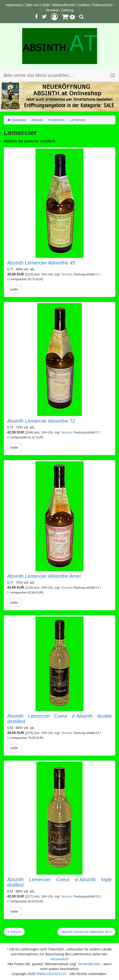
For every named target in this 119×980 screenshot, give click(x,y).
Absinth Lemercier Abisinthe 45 (41, 263)
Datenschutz (102, 5)
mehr (14, 289)
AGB (46, 5)
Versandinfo (60, 959)
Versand (52, 10)
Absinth (37, 120)
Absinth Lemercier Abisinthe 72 (41, 421)
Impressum (14, 5)
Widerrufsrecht (63, 5)
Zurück (14, 932)
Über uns (32, 5)
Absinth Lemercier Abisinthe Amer (44, 576)
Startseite (17, 120)
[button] (54, 17)
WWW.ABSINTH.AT (51, 974)
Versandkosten (89, 964)
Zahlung (67, 10)
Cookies (84, 5)
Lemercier (78, 120)
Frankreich (56, 120)
